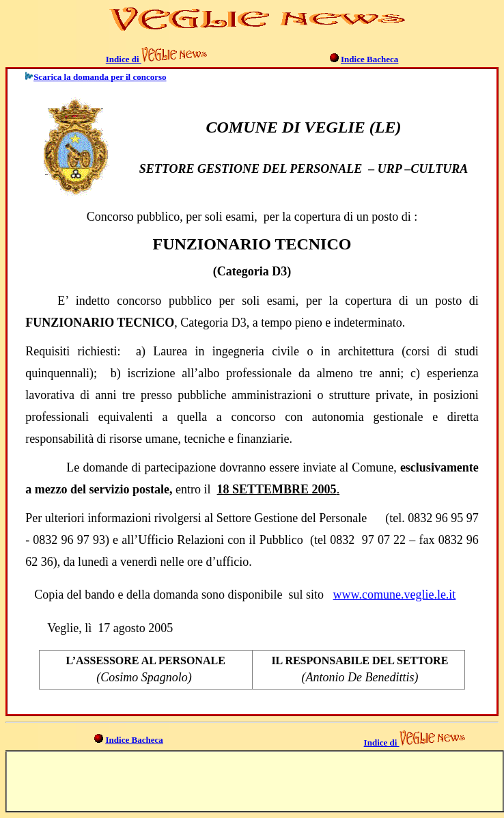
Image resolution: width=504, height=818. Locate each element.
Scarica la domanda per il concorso (100, 77)
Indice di (124, 59)
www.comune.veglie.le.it (395, 595)
